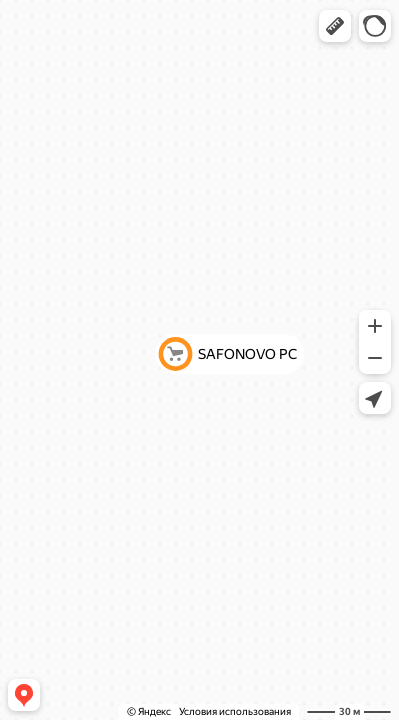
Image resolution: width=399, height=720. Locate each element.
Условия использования (235, 711)
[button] (335, 26)
